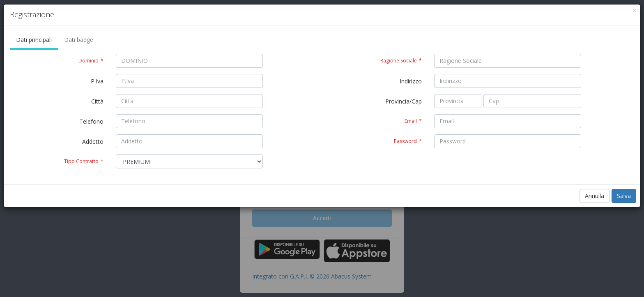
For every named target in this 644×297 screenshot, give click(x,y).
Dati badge (79, 40)
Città (97, 101)
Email (413, 121)
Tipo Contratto (84, 161)
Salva (624, 196)
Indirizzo (411, 81)
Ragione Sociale (401, 61)
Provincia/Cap (404, 101)
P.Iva (97, 81)
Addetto (93, 142)
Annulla (595, 196)
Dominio (91, 61)
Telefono (91, 121)
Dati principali (34, 40)
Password (408, 141)
